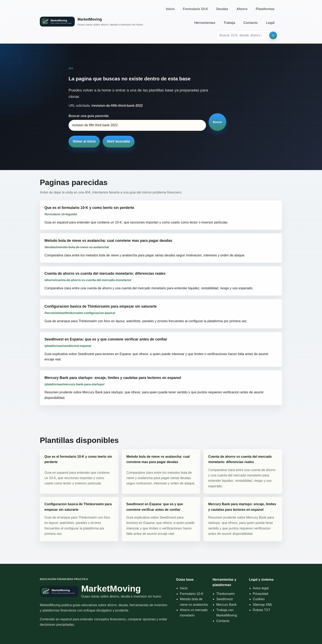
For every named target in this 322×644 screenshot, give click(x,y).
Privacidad (260, 594)
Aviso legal (261, 588)
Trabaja (229, 23)
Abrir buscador (119, 141)
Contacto (250, 23)
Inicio (170, 9)
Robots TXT (262, 610)
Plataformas (265, 9)
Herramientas (205, 23)
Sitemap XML (263, 605)
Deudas (222, 9)
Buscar (218, 122)
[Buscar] (273, 35)
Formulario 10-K (195, 9)
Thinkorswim (225, 594)
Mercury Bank (226, 605)
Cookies (259, 599)
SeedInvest (224, 599)
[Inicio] (92, 22)
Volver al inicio (84, 141)
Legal (270, 23)
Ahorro (242, 9)
